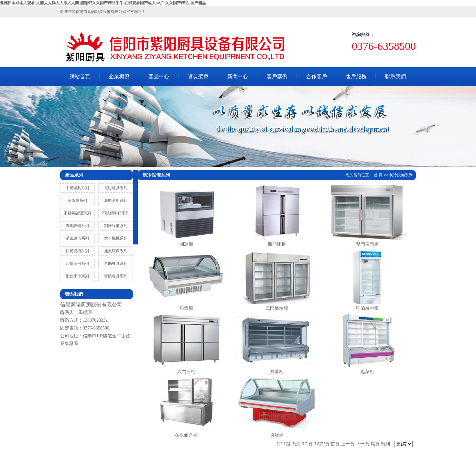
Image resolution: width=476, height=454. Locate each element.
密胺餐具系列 (116, 276)
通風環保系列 (116, 251)
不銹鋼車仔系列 (116, 213)
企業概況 (119, 76)
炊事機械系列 (116, 238)
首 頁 (378, 175)
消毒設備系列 (77, 238)
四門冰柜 (277, 244)
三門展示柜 (277, 308)
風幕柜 (277, 372)
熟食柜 (186, 308)
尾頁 (375, 444)
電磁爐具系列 (116, 188)
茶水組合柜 (186, 435)
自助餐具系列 (116, 264)
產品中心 (159, 76)
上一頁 (348, 444)
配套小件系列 (77, 276)
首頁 (335, 444)
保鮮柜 (277, 435)
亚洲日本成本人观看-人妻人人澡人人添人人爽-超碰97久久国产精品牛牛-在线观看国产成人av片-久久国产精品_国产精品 (103, 3)
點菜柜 (367, 372)
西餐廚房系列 (77, 264)
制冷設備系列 (116, 226)
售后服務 (356, 76)
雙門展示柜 (367, 244)
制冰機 (186, 244)
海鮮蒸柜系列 (116, 200)
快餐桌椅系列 (77, 251)
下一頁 (362, 444)
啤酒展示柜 (367, 308)
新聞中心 (238, 76)
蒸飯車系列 (77, 200)
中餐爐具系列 (77, 188)
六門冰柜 (186, 372)
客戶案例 (277, 76)
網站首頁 (80, 76)
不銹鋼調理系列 (77, 213)
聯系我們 (395, 76)
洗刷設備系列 (77, 226)
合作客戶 (317, 76)
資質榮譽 (198, 76)
